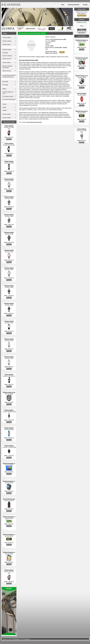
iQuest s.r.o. (27, 639)
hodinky (5, 110)
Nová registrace (82, 33)
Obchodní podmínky (74, 5)
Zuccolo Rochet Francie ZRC (34, 122)
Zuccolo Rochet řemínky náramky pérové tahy (9, 76)
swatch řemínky (7, 71)
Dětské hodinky (7, 44)
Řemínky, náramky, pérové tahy (7, 67)
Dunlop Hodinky (9, 570)
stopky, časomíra (7, 59)
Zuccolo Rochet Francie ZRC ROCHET (13, 499)
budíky (4, 107)
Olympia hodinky (7, 50)
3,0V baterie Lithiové (8, 96)
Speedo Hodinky (82, 93)
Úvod (63, 5)
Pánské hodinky (7, 38)
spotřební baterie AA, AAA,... (8, 93)
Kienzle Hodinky (9, 410)
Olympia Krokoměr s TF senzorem (12, 481)
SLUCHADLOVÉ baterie (9, 99)
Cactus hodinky (7, 63)
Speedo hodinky (7, 118)
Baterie (4, 89)
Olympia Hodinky (9, 179)
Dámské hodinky (7, 41)
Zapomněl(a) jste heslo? (82, 32)
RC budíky (5, 85)
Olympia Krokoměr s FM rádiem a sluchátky (15, 552)
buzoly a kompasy (7, 56)
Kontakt (85, 5)
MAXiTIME (5, 82)
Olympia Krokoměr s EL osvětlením (13, 463)
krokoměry (5, 53)
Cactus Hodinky (82, 129)
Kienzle (5, 104)
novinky (5, 33)
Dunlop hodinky (7, 114)
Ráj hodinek (17, 639)
